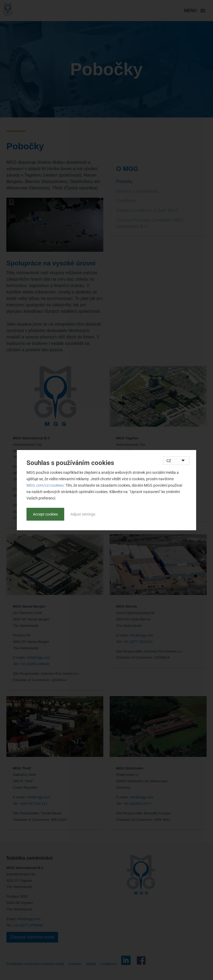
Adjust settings (83, 514)
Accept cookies (45, 514)
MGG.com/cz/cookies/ (45, 485)
